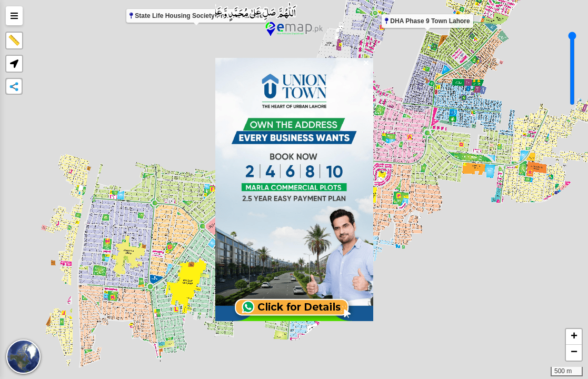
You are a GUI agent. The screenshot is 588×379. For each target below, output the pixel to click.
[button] (14, 64)
